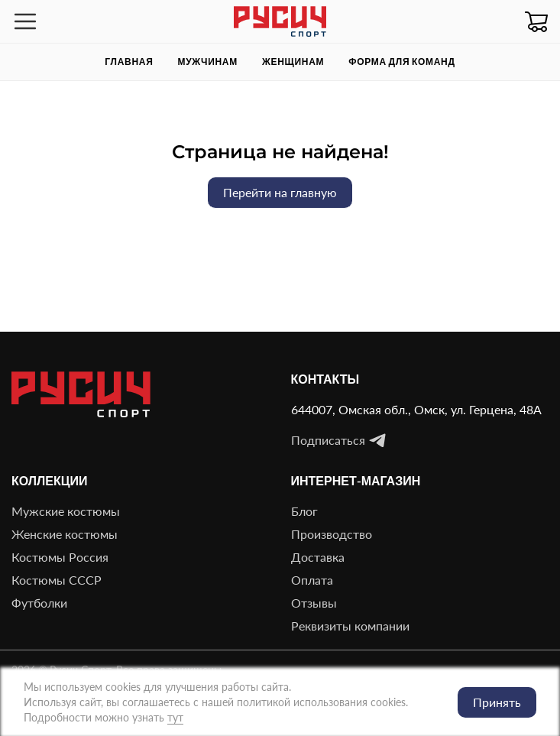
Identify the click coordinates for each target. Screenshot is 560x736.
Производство (332, 534)
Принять (497, 702)
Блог (304, 511)
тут (175, 717)
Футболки (39, 603)
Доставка (318, 557)
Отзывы (314, 603)
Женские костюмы (65, 534)
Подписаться (339, 440)
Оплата (312, 580)
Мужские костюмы (66, 511)
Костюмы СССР (57, 580)
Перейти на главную (280, 192)
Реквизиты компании (350, 626)
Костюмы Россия (60, 557)
